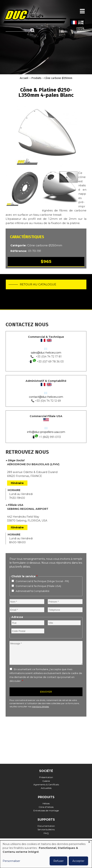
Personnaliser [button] (11, 861)
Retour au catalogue (38, 284)
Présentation (46, 777)
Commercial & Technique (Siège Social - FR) (42, 581)
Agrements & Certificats (46, 784)
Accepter (78, 861)
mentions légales (40, 707)
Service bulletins (46, 829)
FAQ (46, 833)
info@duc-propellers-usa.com (46, 432)
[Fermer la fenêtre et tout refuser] (89, 843)
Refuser (59, 861)
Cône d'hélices (46, 807)
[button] (46, 137)
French (74, 23)
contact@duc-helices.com (46, 397)
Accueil (24, 78)
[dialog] (46, 854)
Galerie (46, 781)
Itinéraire (17, 483)
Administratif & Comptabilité (33, 591)
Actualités (46, 788)
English (80, 23)
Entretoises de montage (46, 810)
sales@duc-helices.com (46, 353)
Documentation (46, 826)
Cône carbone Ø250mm (58, 78)
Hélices (46, 803)
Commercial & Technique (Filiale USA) (38, 586)
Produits (36, 78)
